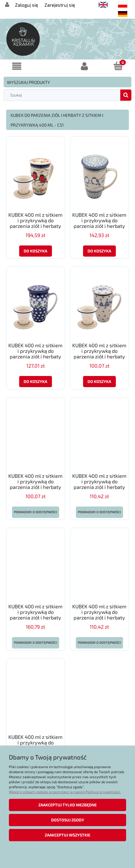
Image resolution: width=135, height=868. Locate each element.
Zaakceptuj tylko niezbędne (67, 805)
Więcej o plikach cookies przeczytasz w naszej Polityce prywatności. (65, 792)
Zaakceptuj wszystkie (67, 835)
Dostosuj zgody (68, 820)
